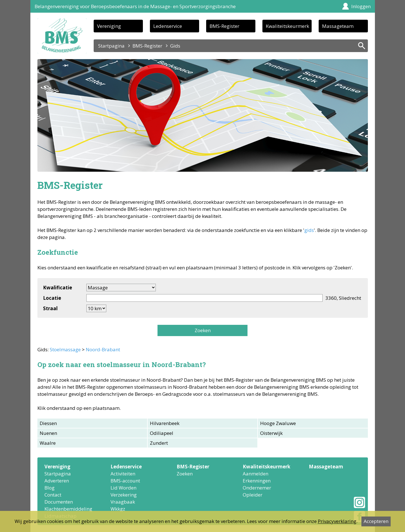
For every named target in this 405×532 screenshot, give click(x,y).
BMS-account (125, 481)
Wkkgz (118, 509)
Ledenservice (168, 26)
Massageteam (338, 26)
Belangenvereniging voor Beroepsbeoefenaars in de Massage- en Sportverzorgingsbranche (135, 6)
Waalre (48, 443)
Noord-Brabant (103, 349)
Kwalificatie (58, 288)
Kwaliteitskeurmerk (287, 26)
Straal (50, 308)
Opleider (253, 495)
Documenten (59, 502)
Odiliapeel (162, 433)
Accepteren (376, 521)
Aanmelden (256, 474)
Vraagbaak (123, 502)
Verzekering (124, 495)
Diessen (48, 423)
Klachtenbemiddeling (68, 509)
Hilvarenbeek (165, 423)
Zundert (159, 443)
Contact (53, 495)
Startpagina (111, 46)
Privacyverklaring (337, 521)
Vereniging (109, 26)
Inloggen (361, 6)
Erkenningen (257, 481)
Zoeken (203, 330)
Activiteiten (123, 474)
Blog (49, 488)
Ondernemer (257, 488)
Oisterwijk (271, 433)
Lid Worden (123, 488)
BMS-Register (224, 26)
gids (309, 230)
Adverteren (57, 481)
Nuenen (48, 433)
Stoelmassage (65, 349)
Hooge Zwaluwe (278, 423)
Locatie (52, 298)
